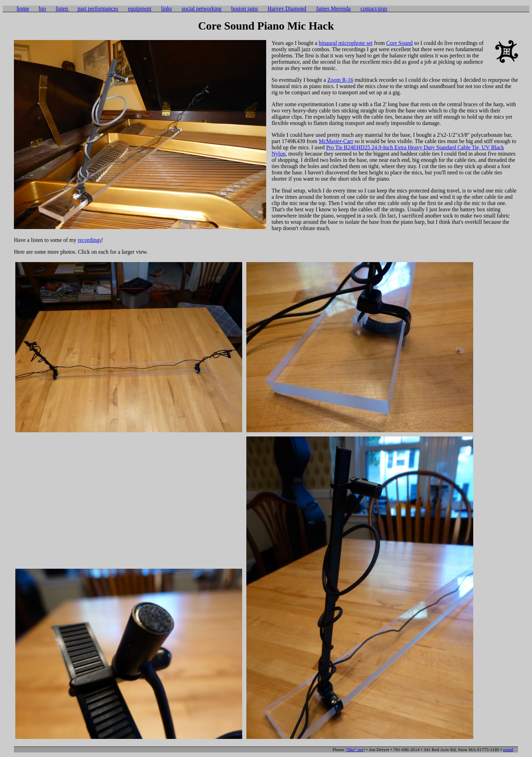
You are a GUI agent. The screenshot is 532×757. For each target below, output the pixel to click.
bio (42, 9)
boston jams (244, 9)
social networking (201, 9)
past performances (98, 9)
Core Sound (399, 43)
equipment (140, 9)
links (166, 9)
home (23, 9)
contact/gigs (374, 9)
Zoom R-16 (340, 80)
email (508, 750)
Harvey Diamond (287, 9)
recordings (90, 240)
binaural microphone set (346, 43)
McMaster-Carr (336, 141)
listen (62, 9)
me (354, 750)
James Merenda (333, 9)
